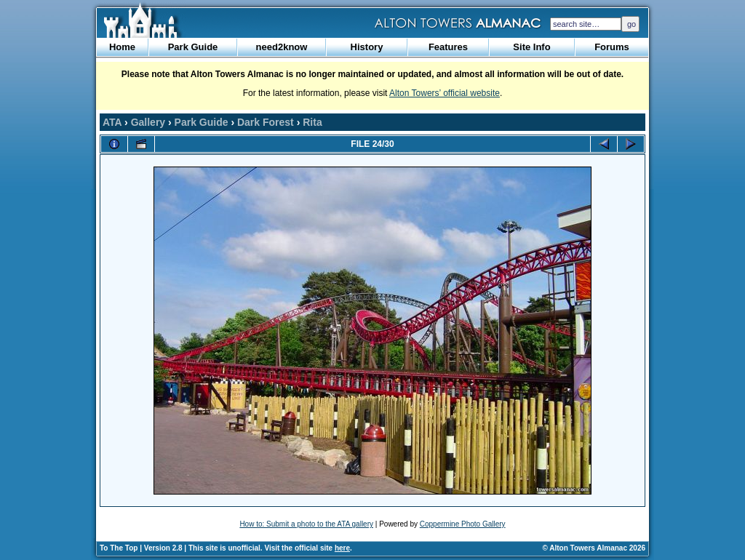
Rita (312, 122)
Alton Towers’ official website (445, 93)
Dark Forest (266, 122)
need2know (282, 47)
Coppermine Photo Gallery (463, 524)
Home (122, 47)
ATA (112, 122)
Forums (612, 47)
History (367, 47)
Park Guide (193, 47)
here (342, 548)
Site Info (531, 47)
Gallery (148, 122)
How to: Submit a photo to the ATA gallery (306, 524)
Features (448, 47)
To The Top (119, 548)
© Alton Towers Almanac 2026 (594, 548)
